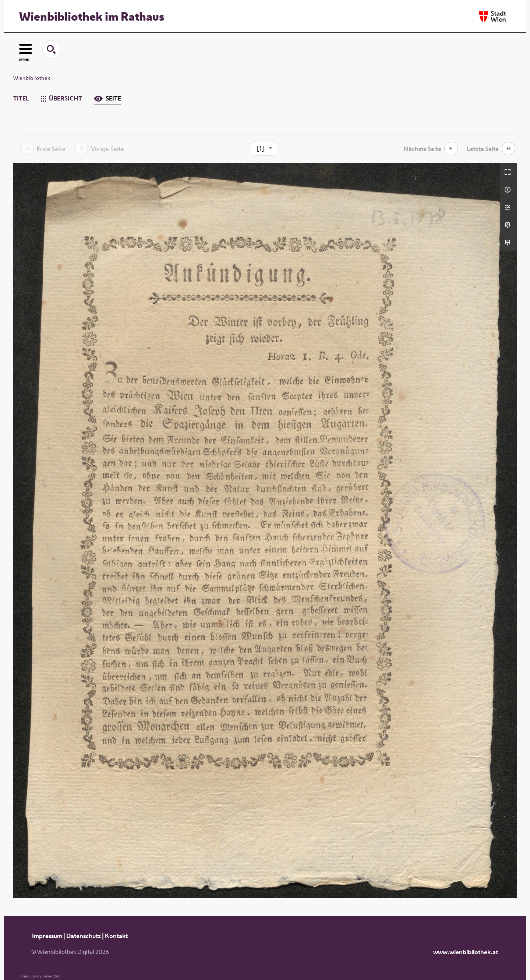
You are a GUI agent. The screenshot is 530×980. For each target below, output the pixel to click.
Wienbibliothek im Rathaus (92, 16)
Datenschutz (84, 936)
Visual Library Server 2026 (40, 976)
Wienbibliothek (32, 78)
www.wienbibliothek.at (466, 952)
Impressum (47, 936)
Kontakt (116, 936)
